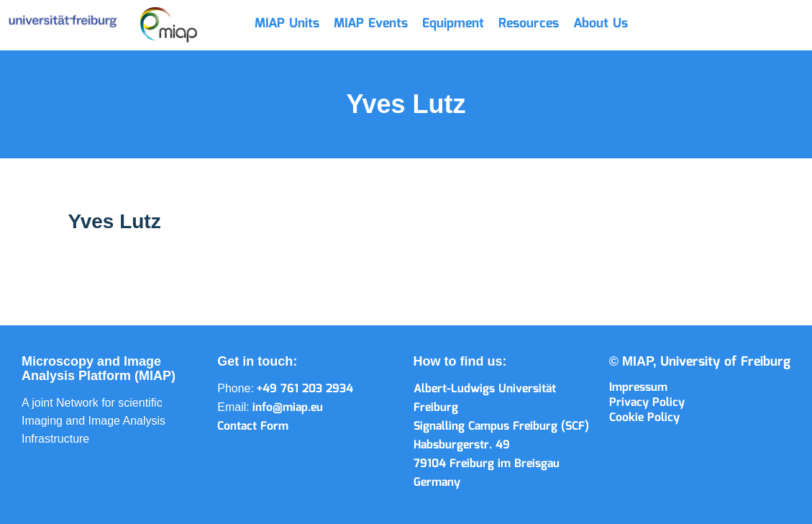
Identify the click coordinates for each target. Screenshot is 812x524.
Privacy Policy (647, 403)
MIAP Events (371, 24)
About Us (601, 24)
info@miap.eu (288, 408)
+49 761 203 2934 (305, 389)
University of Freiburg (725, 362)
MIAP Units (287, 24)
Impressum (638, 388)
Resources (529, 24)
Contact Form (253, 426)
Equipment (453, 24)
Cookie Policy (644, 418)
